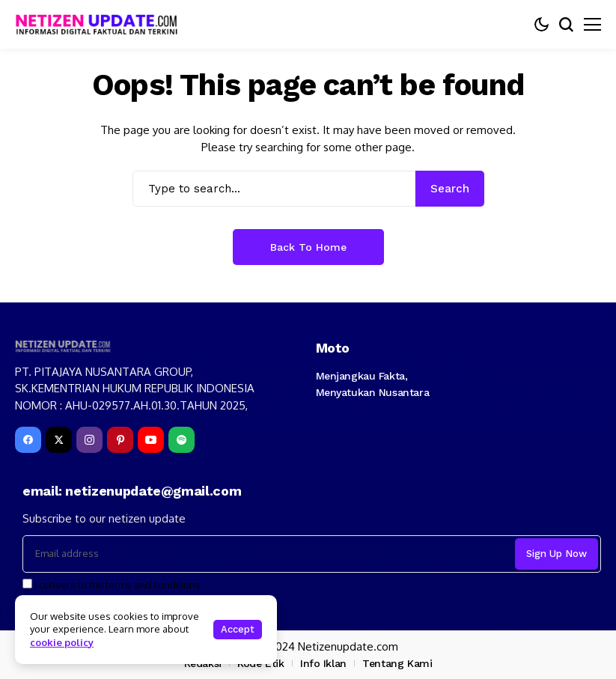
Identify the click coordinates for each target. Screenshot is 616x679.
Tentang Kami (397, 663)
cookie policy (62, 642)
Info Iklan (323, 663)
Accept (238, 629)
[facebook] (28, 440)
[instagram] (89, 440)
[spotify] (182, 440)
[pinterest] (120, 440)
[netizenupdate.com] (101, 24)
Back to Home (308, 247)
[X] (59, 440)
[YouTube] (151, 440)
